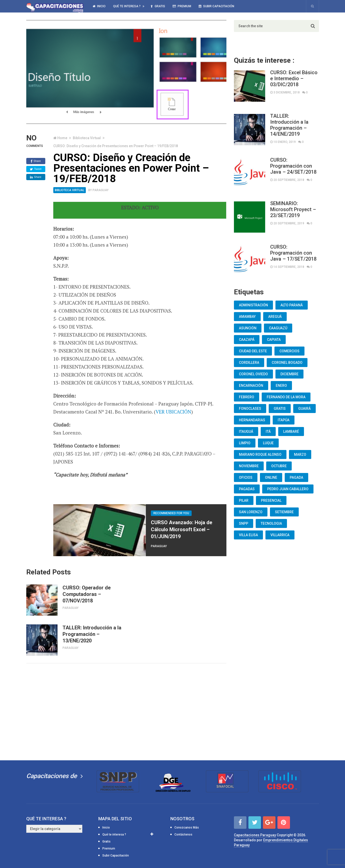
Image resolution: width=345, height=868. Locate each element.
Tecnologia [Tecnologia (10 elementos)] (271, 523)
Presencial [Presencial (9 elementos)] (271, 500)
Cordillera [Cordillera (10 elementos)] (249, 363)
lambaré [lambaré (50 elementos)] (291, 432)
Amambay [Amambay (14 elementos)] (247, 317)
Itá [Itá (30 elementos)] (268, 432)
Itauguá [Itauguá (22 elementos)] (246, 432)
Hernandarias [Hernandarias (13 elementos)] (252, 420)
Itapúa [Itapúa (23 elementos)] (284, 420)
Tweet (36, 169)
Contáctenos (183, 835)
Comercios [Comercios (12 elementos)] (289, 351)
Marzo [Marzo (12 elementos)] (300, 454)
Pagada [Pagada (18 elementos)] (296, 477)
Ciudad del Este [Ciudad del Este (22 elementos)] (253, 351)
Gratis (158, 6)
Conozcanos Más (187, 828)
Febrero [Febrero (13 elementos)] (247, 397)
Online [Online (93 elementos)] (271, 477)
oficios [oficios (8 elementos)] (246, 477)
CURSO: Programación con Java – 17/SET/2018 (293, 253)
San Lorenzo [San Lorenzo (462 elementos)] (251, 512)
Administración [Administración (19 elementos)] (253, 305)
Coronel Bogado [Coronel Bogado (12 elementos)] (287, 363)
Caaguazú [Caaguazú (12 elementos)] (278, 328)
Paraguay (101, 190)
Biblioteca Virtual (87, 138)
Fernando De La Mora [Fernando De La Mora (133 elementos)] (286, 397)
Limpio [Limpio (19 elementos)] (245, 443)
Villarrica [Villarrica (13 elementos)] (280, 535)
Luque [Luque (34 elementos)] (268, 443)
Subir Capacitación (216, 6)
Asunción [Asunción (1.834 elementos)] (248, 328)
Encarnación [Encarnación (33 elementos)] (251, 386)
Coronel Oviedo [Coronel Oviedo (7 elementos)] (253, 374)
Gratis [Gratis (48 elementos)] (280, 409)
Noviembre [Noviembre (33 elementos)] (249, 466)
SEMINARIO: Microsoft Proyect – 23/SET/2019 (293, 209)
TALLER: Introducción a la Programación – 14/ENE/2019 (289, 125)
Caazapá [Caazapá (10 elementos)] (247, 340)
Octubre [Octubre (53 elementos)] (279, 466)
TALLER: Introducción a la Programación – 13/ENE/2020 (92, 634)
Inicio (99, 6)
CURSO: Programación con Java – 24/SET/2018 (293, 166)
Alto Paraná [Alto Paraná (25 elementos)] (292, 305)
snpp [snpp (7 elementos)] (244, 523)
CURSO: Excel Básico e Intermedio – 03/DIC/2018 (294, 78)
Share (36, 161)
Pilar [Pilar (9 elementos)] (244, 500)
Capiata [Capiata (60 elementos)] (274, 340)
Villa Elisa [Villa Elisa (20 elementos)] (248, 535)
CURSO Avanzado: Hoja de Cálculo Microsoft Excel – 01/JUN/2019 (182, 529)
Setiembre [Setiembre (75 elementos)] (284, 512)
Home (62, 138)
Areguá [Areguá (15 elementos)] (275, 317)
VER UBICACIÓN (173, 412)
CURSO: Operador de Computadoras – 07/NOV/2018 (87, 594)
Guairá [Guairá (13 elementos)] (304, 409)
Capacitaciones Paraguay (255, 835)
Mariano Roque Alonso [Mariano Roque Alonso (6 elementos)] (260, 454)
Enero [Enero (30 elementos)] (281, 386)
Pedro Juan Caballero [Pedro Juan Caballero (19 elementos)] (288, 489)
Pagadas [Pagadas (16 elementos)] (247, 489)
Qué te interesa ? (127, 6)
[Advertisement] (126, 711)
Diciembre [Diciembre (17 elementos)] (289, 374)
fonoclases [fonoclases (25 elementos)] (250, 409)
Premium (182, 6)
